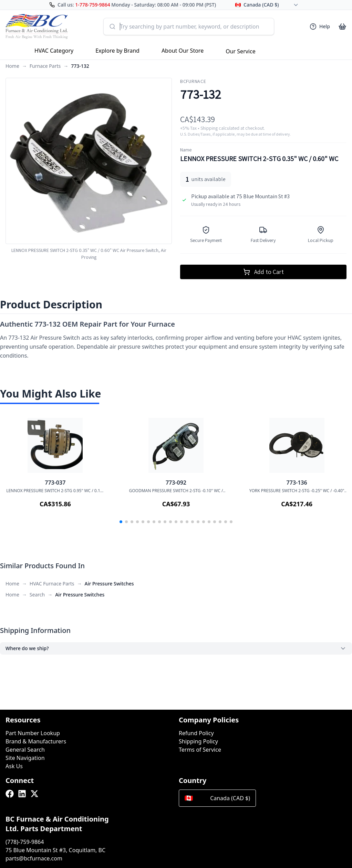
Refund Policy (196, 733)
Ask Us (14, 766)
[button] (121, 522)
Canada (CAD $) (217, 798)
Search (37, 595)
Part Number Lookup (33, 733)
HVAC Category (54, 51)
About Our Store (183, 51)
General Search (25, 750)
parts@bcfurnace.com (34, 858)
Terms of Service (200, 750)
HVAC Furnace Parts (52, 584)
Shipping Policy (198, 741)
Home (12, 66)
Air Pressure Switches (109, 584)
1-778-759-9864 (93, 5)
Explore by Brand (117, 51)
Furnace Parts (45, 66)
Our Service (241, 51)
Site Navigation (25, 758)
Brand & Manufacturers (36, 741)
